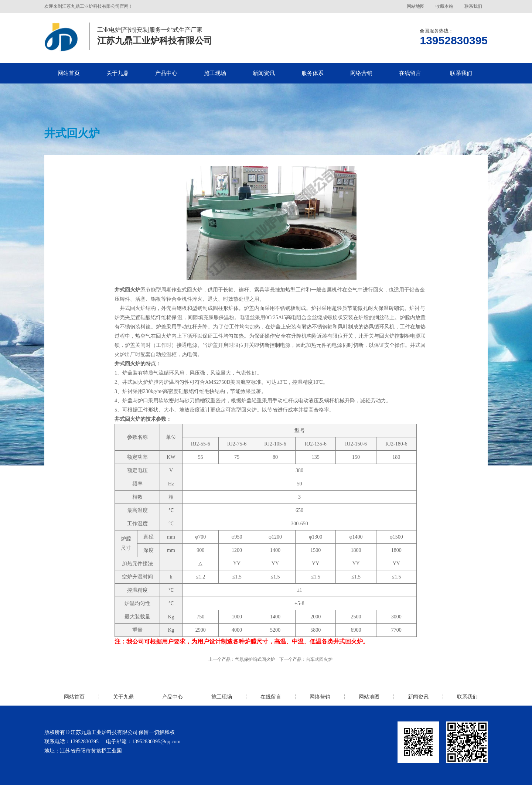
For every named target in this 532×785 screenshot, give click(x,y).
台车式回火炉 (319, 659)
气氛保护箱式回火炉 (255, 659)
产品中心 (166, 73)
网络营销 (361, 73)
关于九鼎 (117, 73)
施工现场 (215, 73)
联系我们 (473, 6)
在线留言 (410, 73)
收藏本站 (444, 6)
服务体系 (313, 73)
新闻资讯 (264, 73)
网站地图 (416, 6)
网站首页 (69, 73)
